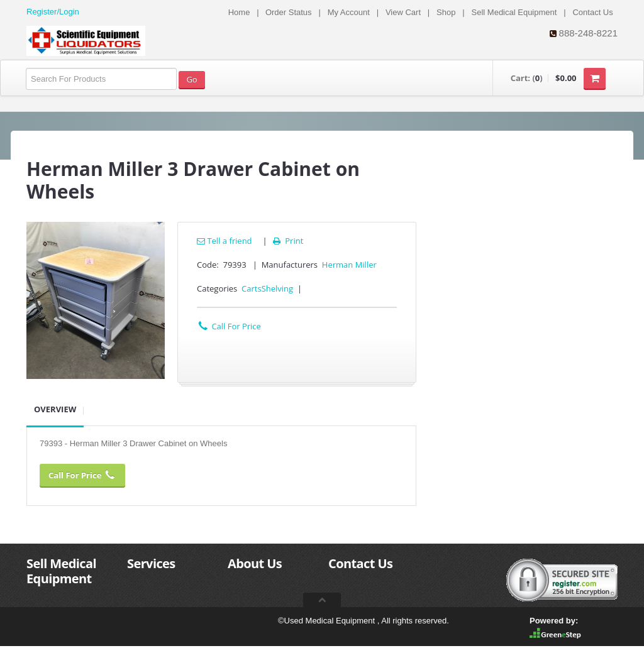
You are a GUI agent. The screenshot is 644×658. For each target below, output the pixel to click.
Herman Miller (349, 265)
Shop (446, 12)
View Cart (403, 12)
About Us (255, 563)
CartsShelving (267, 288)
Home (239, 12)
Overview (55, 409)
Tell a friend (225, 241)
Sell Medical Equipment (514, 12)
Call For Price (230, 326)
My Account (349, 12)
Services (151, 563)
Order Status (289, 12)
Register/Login (53, 12)
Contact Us (592, 12)
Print (287, 241)
